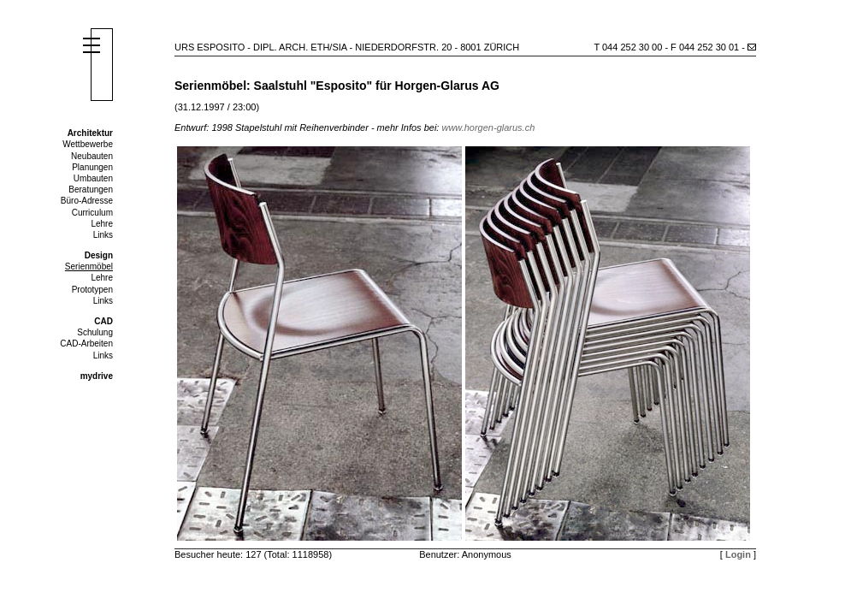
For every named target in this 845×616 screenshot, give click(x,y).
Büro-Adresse (87, 201)
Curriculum (92, 213)
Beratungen (91, 190)
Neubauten (92, 156)
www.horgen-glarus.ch (488, 127)
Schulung (95, 332)
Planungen (92, 167)
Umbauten (93, 178)
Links (103, 235)
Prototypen (92, 290)
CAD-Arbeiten (86, 344)
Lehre (102, 224)
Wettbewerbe (88, 144)
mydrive (97, 376)
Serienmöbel (89, 267)
